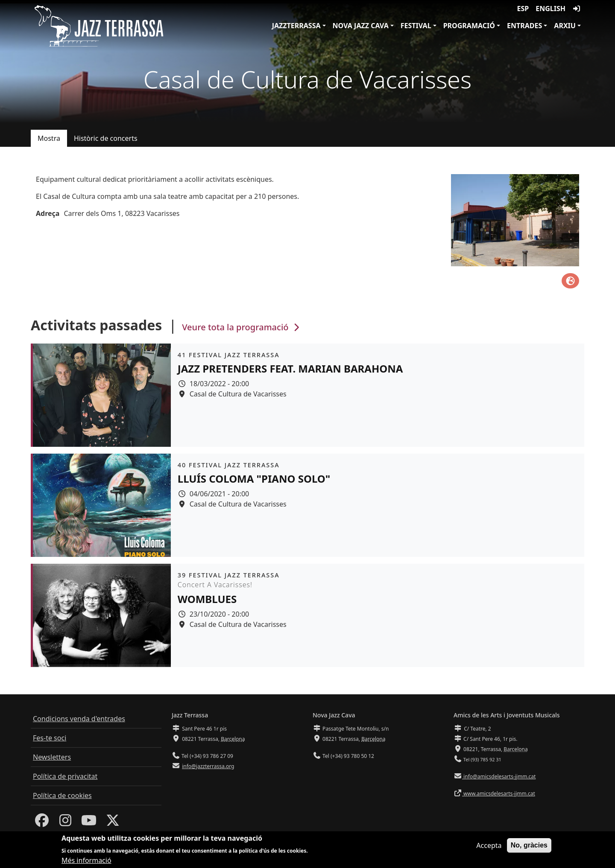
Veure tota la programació (242, 327)
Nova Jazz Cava (361, 26)
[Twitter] (113, 823)
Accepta (489, 847)
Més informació (86, 862)
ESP (523, 9)
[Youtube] (89, 823)
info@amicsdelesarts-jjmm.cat (499, 776)
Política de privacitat (65, 776)
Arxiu (565, 26)
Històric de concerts (106, 138)
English (551, 9)
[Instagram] (65, 823)
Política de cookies (62, 795)
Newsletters (52, 757)
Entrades (524, 26)
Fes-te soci (50, 738)
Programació (469, 26)
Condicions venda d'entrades (79, 719)
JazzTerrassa (296, 26)
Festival (416, 26)
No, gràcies (529, 847)
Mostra (49, 138)
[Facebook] (42, 823)
